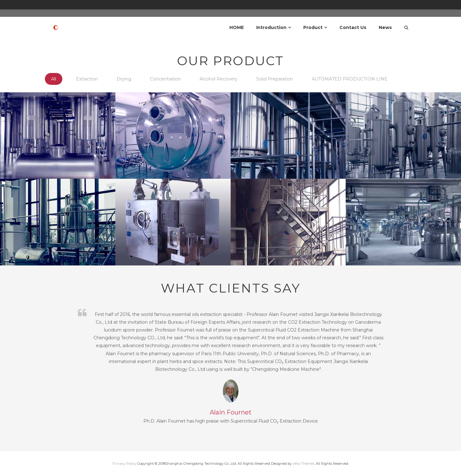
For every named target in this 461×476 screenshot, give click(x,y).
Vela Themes (303, 464)
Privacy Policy (124, 464)
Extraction (87, 79)
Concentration (165, 79)
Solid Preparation (275, 79)
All (54, 79)
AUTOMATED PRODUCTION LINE (350, 79)
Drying (124, 79)
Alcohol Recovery (218, 79)
